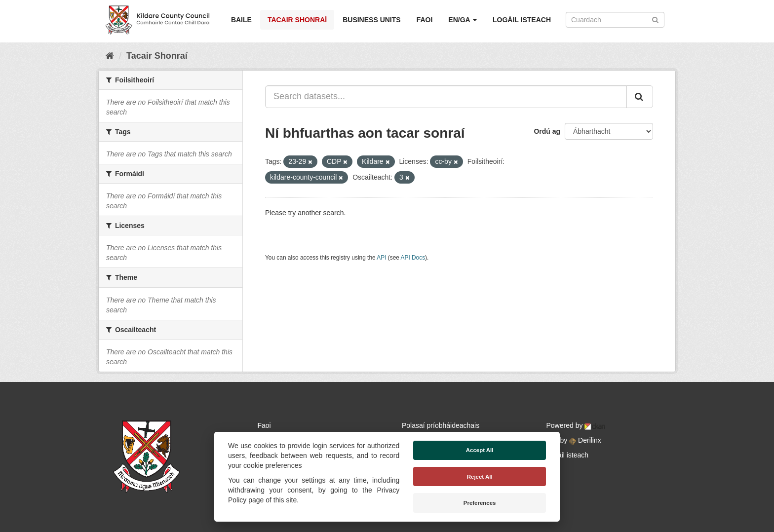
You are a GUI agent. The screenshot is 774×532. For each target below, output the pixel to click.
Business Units (371, 20)
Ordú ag (547, 131)
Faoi (425, 20)
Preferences (480, 503)
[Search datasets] (615, 20)
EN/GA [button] (463, 20)
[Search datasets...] (446, 97)
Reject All (480, 477)
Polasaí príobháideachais (441, 425)
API (381, 258)
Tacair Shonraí (297, 20)
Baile (241, 20)
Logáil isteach (522, 20)
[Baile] (110, 56)
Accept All (480, 450)
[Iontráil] (655, 19)
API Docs (413, 258)
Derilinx (585, 440)
